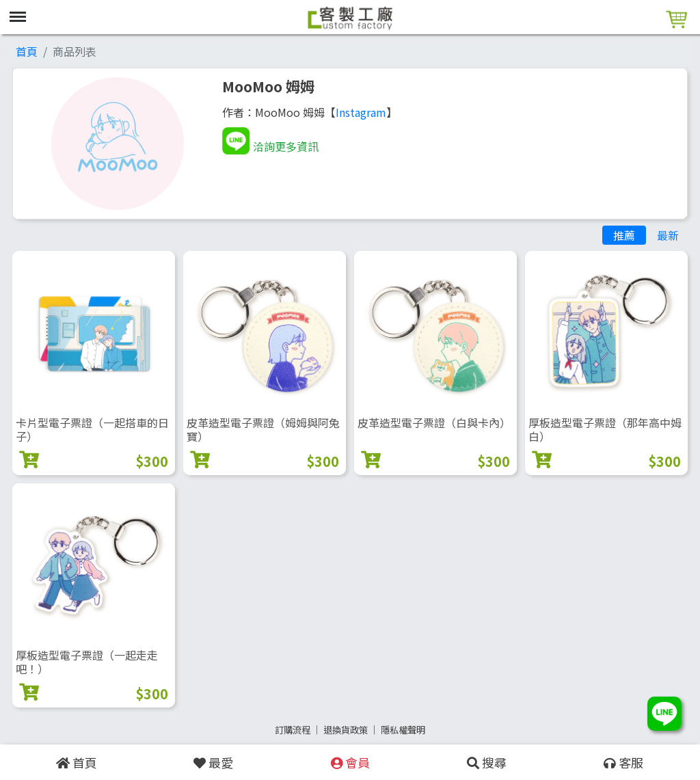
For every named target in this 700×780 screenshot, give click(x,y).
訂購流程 (293, 730)
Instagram (361, 112)
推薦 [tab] (624, 235)
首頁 (27, 51)
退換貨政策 (346, 730)
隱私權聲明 (403, 730)
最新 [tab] (668, 235)
